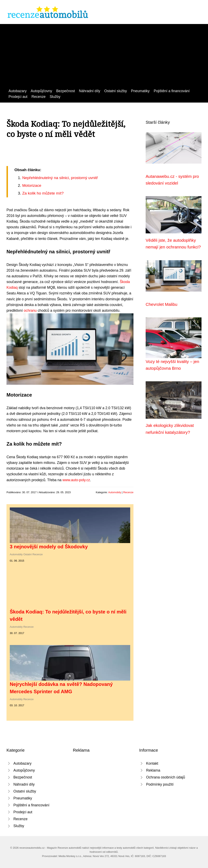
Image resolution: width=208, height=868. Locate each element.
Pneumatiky (140, 91)
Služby (55, 97)
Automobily (115, 492)
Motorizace (32, 185)
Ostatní (28, 554)
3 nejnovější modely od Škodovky (49, 547)
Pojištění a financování (172, 91)
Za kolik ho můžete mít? (43, 193)
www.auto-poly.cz (76, 480)
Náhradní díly (90, 91)
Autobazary (18, 91)
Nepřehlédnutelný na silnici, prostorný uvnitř (60, 178)
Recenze (38, 97)
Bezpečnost (66, 91)
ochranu (30, 310)
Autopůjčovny (41, 91)
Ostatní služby (115, 91)
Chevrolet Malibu (161, 304)
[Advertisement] (104, 58)
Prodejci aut (18, 97)
